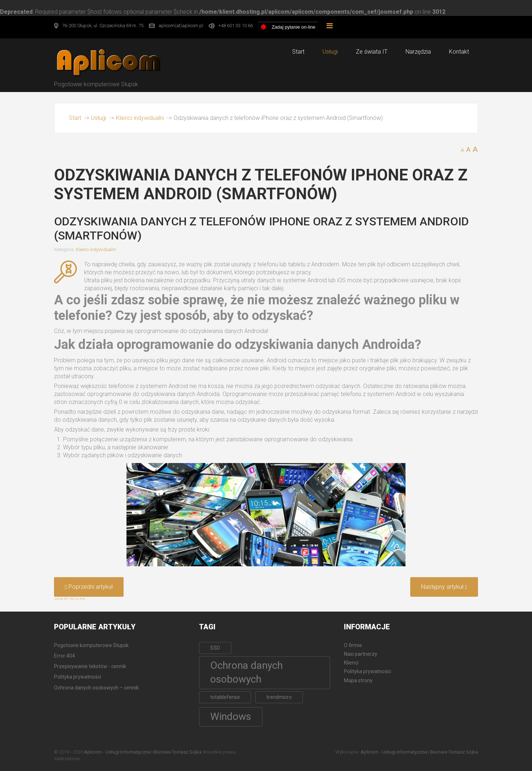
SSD (215, 648)
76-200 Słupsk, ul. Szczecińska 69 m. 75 (103, 26)
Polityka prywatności (367, 671)
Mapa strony (358, 680)
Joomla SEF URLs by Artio (70, 599)
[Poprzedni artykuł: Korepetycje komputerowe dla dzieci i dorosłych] (89, 587)
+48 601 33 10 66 (236, 26)
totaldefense (225, 697)
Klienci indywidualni (96, 249)
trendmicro (279, 697)
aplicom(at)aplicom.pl (181, 26)
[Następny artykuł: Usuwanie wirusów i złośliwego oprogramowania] (444, 587)
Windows (231, 716)
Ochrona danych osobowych (246, 672)
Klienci (351, 663)
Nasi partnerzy (361, 654)
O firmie (353, 645)
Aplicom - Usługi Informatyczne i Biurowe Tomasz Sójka (143, 752)
